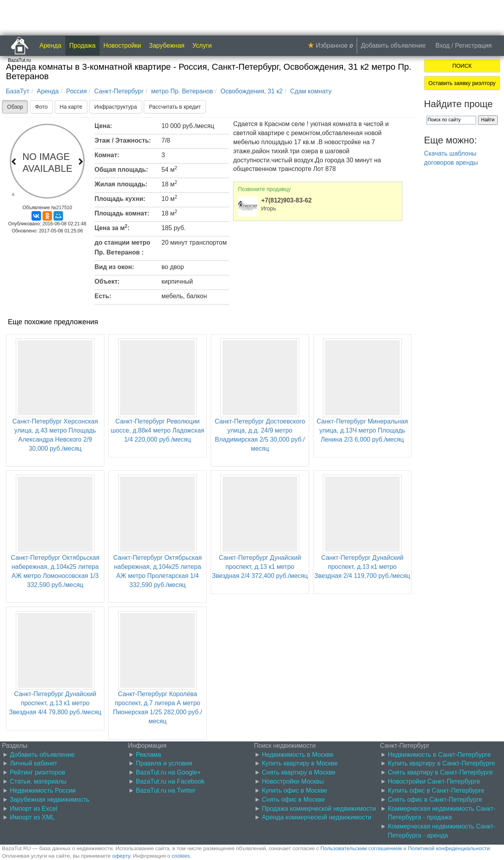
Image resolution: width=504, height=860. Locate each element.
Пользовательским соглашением (361, 848)
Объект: (107, 281)
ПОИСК (462, 66)
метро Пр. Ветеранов (182, 91)
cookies (181, 856)
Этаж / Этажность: (123, 140)
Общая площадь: (121, 170)
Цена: (103, 126)
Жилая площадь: (121, 184)
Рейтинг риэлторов (38, 772)
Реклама (148, 755)
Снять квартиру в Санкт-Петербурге (440, 772)
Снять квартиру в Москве (299, 772)
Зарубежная (167, 46)
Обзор (15, 107)
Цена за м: (112, 227)
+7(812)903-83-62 (286, 200)
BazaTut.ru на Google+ (168, 772)
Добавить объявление (393, 46)
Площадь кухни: (120, 199)
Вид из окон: (114, 267)
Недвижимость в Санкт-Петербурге (439, 755)
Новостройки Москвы (293, 781)
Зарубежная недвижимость (50, 800)
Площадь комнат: (122, 213)
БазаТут (18, 91)
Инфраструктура (116, 107)
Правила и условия (164, 763)
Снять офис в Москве (293, 800)
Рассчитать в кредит (175, 107)
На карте (71, 107)
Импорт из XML (32, 817)
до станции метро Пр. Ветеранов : (122, 247)
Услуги (202, 46)
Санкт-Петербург (119, 91)
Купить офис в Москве (295, 790)
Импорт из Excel (33, 809)
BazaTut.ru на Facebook (170, 781)
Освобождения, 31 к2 (252, 91)
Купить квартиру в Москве (300, 763)
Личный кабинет (33, 763)
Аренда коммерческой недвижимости (317, 817)
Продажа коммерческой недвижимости (319, 809)
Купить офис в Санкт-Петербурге (436, 790)
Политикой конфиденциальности (449, 848)
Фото (41, 107)
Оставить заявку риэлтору (462, 83)
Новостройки (122, 46)
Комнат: (107, 155)
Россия (76, 91)
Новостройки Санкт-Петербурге (434, 781)
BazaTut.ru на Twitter (166, 790)
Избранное (332, 46)
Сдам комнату (311, 91)
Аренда (50, 46)
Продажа (82, 46)
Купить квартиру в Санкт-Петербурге (441, 763)
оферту (121, 856)
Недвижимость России (43, 790)
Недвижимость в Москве (298, 755)
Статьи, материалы (38, 781)
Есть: (103, 296)
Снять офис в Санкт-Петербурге (435, 800)
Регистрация (473, 46)
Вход (443, 46)
